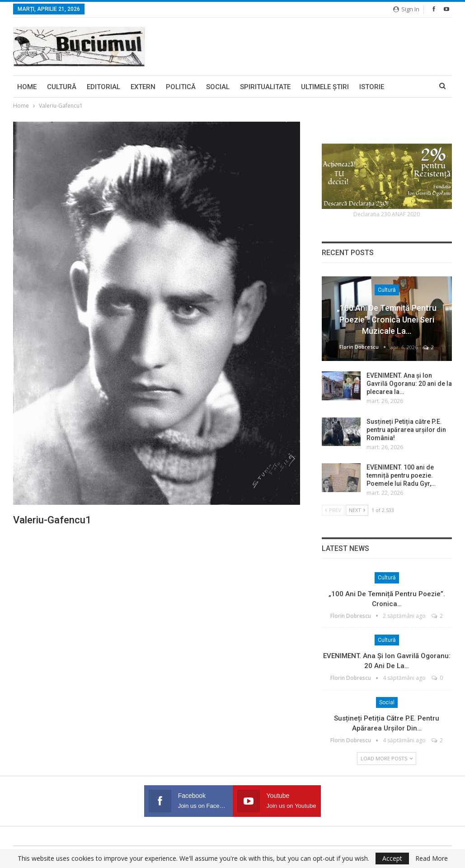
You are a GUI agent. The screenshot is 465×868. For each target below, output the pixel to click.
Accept (392, 858)
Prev (333, 510)
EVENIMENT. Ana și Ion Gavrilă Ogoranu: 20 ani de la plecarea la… (409, 384)
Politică (181, 87)
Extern (143, 87)
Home (27, 87)
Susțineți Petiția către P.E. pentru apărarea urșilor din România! (406, 430)
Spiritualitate (265, 87)
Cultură (62, 87)
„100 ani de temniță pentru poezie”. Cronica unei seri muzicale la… (387, 319)
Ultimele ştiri (325, 87)
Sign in (406, 9)
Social (218, 87)
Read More (432, 859)
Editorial (103, 87)
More (404, 87)
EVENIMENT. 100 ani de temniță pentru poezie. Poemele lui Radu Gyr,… (401, 475)
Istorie (372, 87)
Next (357, 510)
